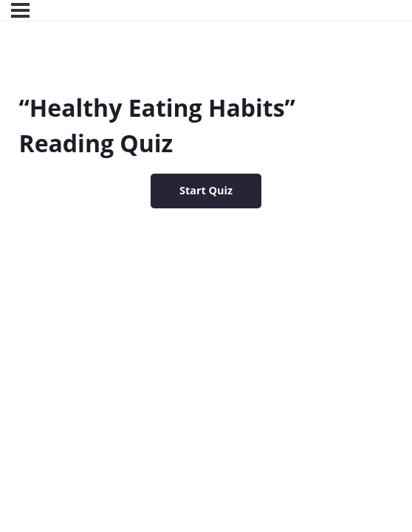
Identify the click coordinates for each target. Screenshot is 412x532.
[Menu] (20, 10)
